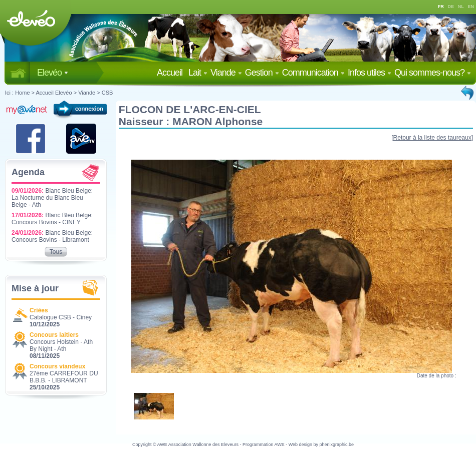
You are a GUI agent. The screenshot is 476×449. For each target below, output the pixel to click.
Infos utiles (370, 73)
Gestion (262, 73)
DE (451, 7)
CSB (107, 93)
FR (441, 7)
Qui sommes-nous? (433, 73)
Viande (226, 73)
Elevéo (53, 73)
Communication (313, 73)
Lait (198, 73)
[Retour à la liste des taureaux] (432, 138)
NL (461, 7)
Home (22, 93)
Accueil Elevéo (54, 93)
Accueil (172, 73)
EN (471, 7)
